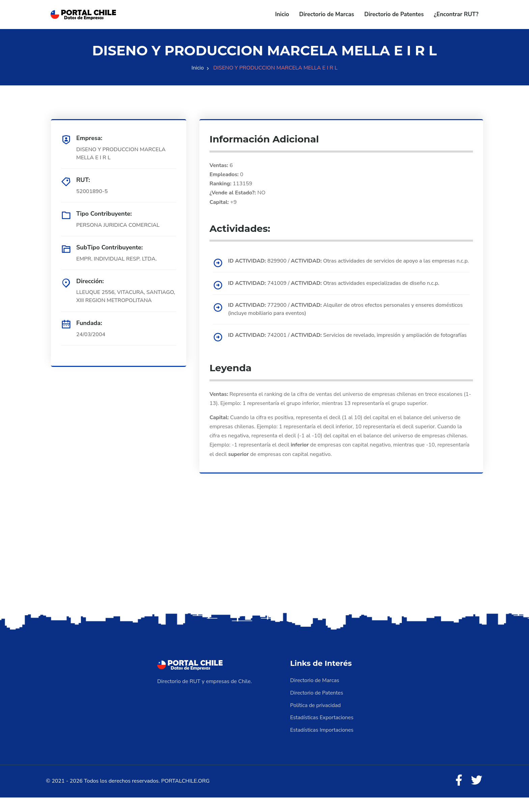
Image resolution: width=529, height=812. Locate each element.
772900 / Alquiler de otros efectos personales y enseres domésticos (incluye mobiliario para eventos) (347, 317)
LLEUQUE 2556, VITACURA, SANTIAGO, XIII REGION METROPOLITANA (111, 301)
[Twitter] (476, 795)
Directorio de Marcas (327, 14)
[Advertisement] (264, 573)
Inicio (282, 14)
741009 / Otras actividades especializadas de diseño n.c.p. (335, 291)
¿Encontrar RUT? (456, 14)
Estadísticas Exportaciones (322, 732)
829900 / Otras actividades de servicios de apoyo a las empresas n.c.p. (343, 265)
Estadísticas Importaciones (322, 745)
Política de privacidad (316, 720)
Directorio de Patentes (394, 14)
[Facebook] (458, 795)
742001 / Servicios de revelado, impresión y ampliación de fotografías (335, 347)
